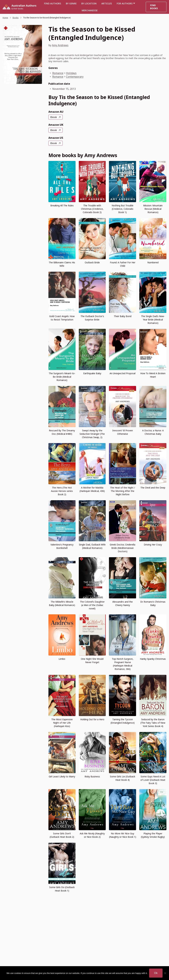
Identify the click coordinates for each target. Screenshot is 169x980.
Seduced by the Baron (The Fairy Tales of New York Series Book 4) (153, 723)
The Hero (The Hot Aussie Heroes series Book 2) (62, 491)
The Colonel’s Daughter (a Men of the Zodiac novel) (92, 605)
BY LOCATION (89, 3)
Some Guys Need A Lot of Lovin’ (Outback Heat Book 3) (153, 780)
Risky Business (92, 776)
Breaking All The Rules (62, 205)
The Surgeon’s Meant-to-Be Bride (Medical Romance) (62, 377)
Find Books (154, 7)
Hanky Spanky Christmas (153, 659)
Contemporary (75, 77)
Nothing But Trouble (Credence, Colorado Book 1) (123, 209)
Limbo (62, 659)
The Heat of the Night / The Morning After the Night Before (123, 491)
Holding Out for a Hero (92, 719)
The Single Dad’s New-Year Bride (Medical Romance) (153, 320)
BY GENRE (71, 3)
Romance (58, 73)
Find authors (53, 3)
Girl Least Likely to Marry (62, 776)
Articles (107, 3)
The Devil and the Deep (153, 488)
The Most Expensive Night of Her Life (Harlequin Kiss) (62, 723)
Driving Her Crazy (153, 545)
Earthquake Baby (92, 373)
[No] (165, 973)
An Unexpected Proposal (123, 373)
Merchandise (90, 10)
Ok (156, 973)
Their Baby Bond (123, 316)
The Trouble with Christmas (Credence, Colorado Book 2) (92, 209)
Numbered (153, 262)
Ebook (54, 117)
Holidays (71, 73)
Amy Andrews (60, 45)
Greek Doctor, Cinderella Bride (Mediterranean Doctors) (123, 548)
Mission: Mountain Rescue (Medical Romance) (153, 209)
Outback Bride (92, 262)
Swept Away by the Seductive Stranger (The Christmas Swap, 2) (92, 434)
